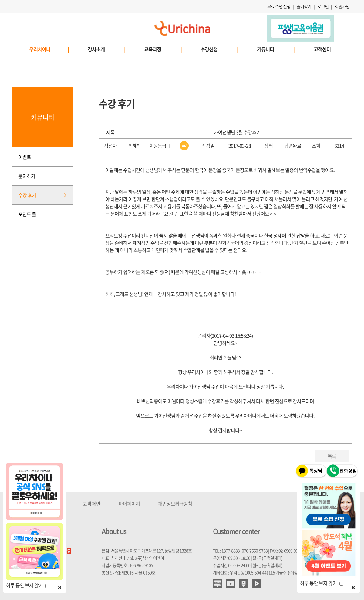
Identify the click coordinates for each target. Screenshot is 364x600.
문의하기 (27, 176)
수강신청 (219, 49)
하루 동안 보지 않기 (28, 585)
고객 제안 (91, 504)
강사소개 (106, 49)
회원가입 (342, 6)
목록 (332, 456)
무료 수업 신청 (279, 6)
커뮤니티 (275, 49)
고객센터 (322, 49)
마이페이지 (129, 504)
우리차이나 (49, 49)
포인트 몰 (27, 214)
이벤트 (25, 157)
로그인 (323, 6)
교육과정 (163, 49)
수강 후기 (27, 195)
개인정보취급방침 (175, 504)
